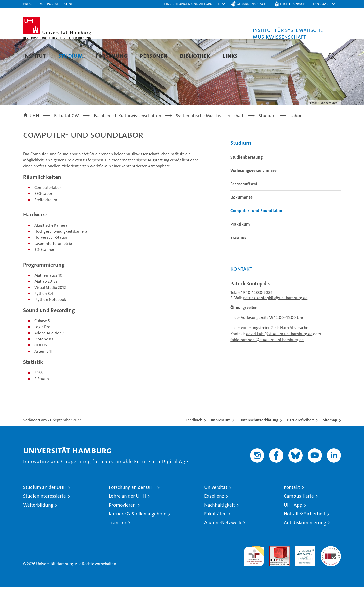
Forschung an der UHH (132, 512)
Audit (274, 574)
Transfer (118, 548)
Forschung (111, 56)
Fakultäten (215, 539)
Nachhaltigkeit (220, 530)
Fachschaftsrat (244, 209)
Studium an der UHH (45, 512)
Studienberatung (246, 182)
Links (230, 56)
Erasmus (238, 263)
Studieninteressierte (44, 521)
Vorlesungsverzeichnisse (253, 196)
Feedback (194, 445)
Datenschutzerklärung (259, 445)
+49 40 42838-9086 (255, 318)
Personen (154, 56)
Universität (216, 512)
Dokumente (241, 223)
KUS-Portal (49, 3)
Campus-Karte (299, 521)
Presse (29, 3)
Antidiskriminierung (305, 548)
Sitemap (330, 445)
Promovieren (122, 530)
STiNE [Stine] (68, 3)
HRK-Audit (304, 574)
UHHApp (293, 530)
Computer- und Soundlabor (256, 236)
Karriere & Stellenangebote (138, 539)
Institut (34, 56)
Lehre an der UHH (127, 521)
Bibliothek (195, 56)
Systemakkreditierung (331, 574)
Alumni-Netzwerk (223, 548)
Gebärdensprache (252, 3)
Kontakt (292, 512)
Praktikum (240, 249)
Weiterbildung (38, 530)
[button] (195, 4)
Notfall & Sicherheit (305, 539)
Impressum (221, 445)
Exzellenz (214, 521)
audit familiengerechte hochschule (254, 579)
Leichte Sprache (294, 3)
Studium (71, 56)
